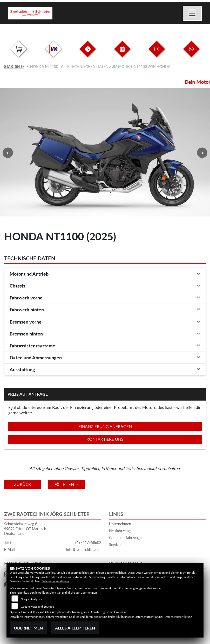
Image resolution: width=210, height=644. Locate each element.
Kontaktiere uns (105, 439)
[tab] (105, 274)
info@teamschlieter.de (84, 549)
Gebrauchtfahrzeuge (125, 538)
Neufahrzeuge (120, 531)
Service (115, 545)
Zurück (26, 484)
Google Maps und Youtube (37, 607)
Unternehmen (120, 524)
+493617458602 (88, 542)
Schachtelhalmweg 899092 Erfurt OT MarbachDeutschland (25, 529)
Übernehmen (28, 628)
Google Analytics (31, 599)
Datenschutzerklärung (55, 581)
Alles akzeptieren (75, 628)
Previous (8, 153)
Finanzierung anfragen (105, 426)
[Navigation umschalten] (192, 13)
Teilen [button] (71, 484)
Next (202, 153)
